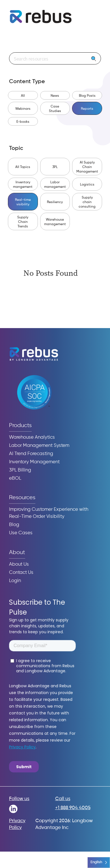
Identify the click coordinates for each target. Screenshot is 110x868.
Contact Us (21, 573)
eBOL (15, 478)
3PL (55, 167)
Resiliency (55, 202)
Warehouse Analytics (32, 437)
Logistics (87, 185)
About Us (19, 564)
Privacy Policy (17, 824)
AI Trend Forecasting (31, 454)
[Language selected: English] (99, 862)
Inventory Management (34, 462)
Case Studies (55, 109)
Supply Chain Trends (23, 222)
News (55, 96)
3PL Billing (20, 470)
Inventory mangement (23, 185)
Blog (14, 525)
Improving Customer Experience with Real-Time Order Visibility (49, 513)
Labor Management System (39, 446)
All (23, 96)
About (17, 553)
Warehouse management (55, 222)
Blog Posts (87, 96)
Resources (22, 498)
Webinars (23, 109)
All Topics (23, 167)
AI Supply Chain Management (87, 167)
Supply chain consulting (87, 202)
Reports (87, 109)
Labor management (55, 185)
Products (20, 426)
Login (15, 581)
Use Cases (21, 533)
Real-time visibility (23, 202)
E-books (23, 122)
